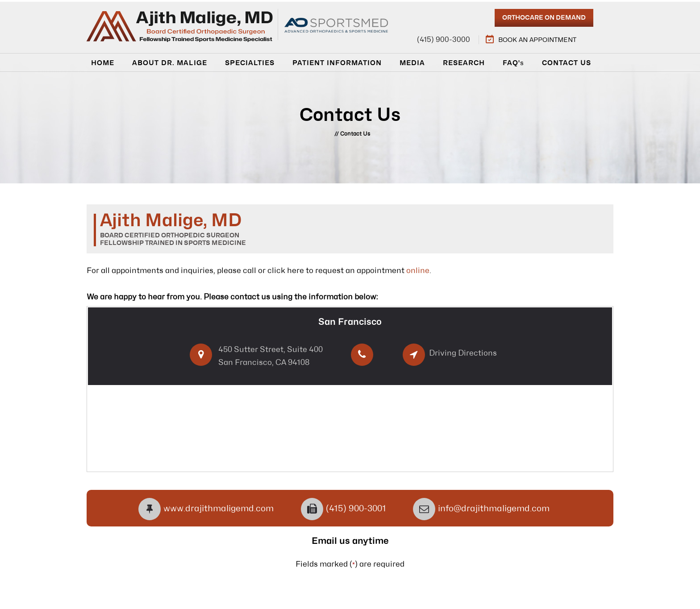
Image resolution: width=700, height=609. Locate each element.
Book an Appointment (537, 40)
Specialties (250, 63)
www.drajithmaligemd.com (219, 509)
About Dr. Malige (170, 63)
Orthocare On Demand (544, 18)
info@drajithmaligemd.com (494, 509)
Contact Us (567, 63)
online (418, 271)
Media (412, 63)
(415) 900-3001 (356, 509)
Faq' (513, 63)
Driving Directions (463, 353)
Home (103, 63)
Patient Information (337, 63)
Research (464, 63)
